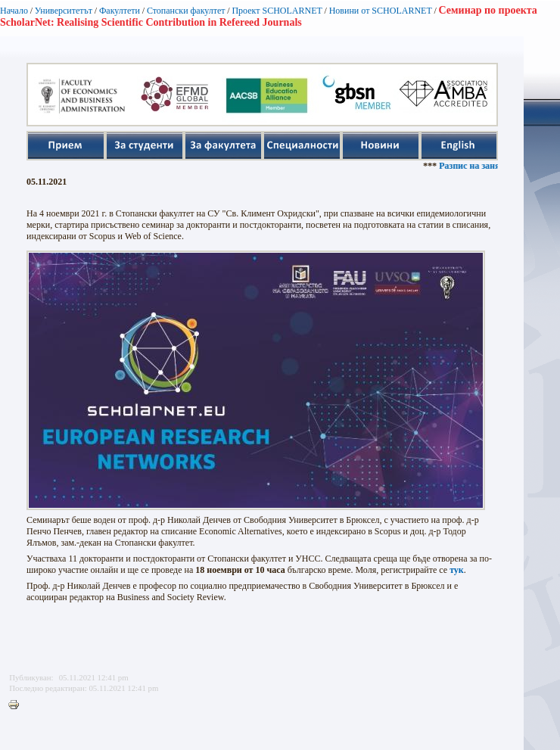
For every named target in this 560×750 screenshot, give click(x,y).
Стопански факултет (186, 11)
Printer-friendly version (17, 705)
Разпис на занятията (487, 166)
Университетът (64, 11)
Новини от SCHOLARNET (381, 11)
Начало (14, 11)
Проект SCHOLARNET (277, 11)
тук (457, 570)
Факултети (120, 11)
